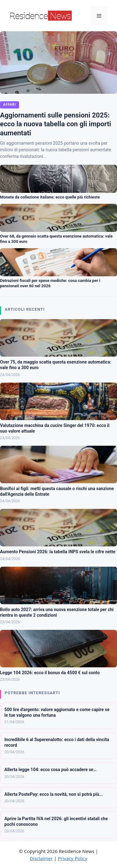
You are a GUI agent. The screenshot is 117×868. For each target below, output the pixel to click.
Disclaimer (41, 858)
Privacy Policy (73, 858)
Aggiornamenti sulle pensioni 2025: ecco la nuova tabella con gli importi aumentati (56, 124)
